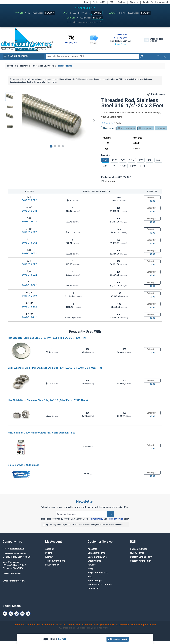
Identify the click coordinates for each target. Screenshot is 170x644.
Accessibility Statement (100, 585)
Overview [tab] (108, 128)
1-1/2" (142, 166)
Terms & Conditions (55, 561)
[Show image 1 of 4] (51, 146)
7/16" (132, 160)
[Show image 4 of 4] (63, 146)
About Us (134, 2)
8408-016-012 (29, 211)
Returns (92, 565)
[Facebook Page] (5, 614)
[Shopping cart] (154, 40)
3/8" (123, 160)
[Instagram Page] (17, 614)
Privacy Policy (96, 519)
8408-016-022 (29, 222)
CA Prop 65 (93, 589)
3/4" (158, 160)
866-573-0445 (121, 38)
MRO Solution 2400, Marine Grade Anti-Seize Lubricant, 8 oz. (42, 433)
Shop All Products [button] (16, 56)
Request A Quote (139, 549)
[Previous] (20, 120)
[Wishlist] (158, 56)
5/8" (150, 160)
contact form (18, 581)
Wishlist (49, 557)
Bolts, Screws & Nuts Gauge (24, 465)
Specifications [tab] (126, 128)
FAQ (112, 2)
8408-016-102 (29, 307)
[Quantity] (152, 197)
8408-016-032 (29, 232)
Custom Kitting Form (141, 561)
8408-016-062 (29, 264)
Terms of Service (115, 519)
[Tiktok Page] (28, 614)
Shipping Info (94, 561)
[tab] (146, 128)
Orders (49, 553)
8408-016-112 (29, 317)
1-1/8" (123, 166)
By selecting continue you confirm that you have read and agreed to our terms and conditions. (85, 525)
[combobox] (92, 56)
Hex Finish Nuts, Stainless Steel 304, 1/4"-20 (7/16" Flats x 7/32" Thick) (48, 400)
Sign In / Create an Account (155, 2)
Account (49, 549)
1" (114, 166)
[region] (51, 121)
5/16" (114, 160)
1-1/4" (133, 166)
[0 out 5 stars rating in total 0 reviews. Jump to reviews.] (112, 123)
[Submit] (110, 514)
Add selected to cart (118, 639)
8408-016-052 (29, 253)
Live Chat (121, 45)
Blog (86, 2)
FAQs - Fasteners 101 (99, 573)
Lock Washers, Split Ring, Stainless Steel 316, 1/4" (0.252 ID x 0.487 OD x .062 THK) (55, 368)
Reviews (122, 2)
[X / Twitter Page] (11, 614)
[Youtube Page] (22, 614)
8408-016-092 (29, 296)
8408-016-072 (29, 275)
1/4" (105, 160)
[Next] (94, 120)
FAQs (90, 569)
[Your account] (164, 56)
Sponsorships (95, 581)
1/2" (141, 160)
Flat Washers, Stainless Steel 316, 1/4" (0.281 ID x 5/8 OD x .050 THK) (47, 338)
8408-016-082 (29, 285)
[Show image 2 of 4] (55, 146)
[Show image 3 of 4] (59, 146)
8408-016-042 (29, 243)
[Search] (142, 56)
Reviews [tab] (162, 128)
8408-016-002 (29, 200)
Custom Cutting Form (141, 557)
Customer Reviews (97, 557)
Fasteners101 (99, 2)
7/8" (105, 166)
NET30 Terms (137, 553)
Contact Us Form (96, 553)
